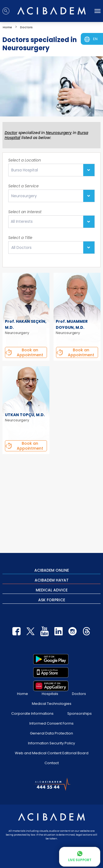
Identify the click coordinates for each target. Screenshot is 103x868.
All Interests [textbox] (22, 222)
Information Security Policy (51, 743)
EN (95, 39)
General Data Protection (51, 733)
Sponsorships (80, 713)
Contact (52, 763)
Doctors (79, 694)
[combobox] (51, 222)
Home (23, 694)
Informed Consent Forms (51, 723)
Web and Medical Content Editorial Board (52, 753)
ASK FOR (52, 600)
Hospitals (50, 694)
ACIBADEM (52, 570)
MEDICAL (52, 590)
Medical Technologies (52, 704)
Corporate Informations (32, 713)
